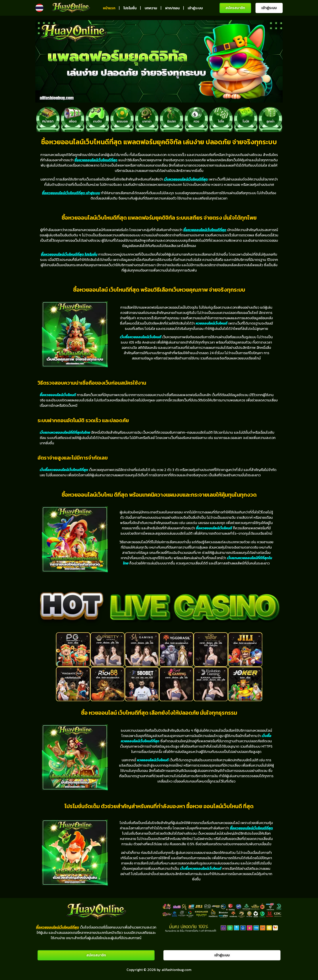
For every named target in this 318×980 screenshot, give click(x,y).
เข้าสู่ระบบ (195, 8)
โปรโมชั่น (130, 8)
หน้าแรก (109, 8)
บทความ (151, 8)
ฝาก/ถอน (172, 8)
